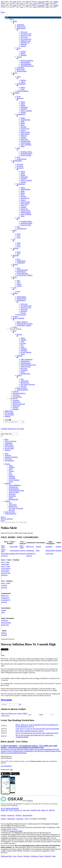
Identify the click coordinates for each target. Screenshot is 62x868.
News (18, 157)
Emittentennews (26, 363)
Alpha (22, 121)
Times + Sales (4, 551)
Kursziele (22, 554)
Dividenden (20, 68)
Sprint (22, 146)
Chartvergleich (14, 551)
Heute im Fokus (26, 367)
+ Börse (11, 19)
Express (23, 130)
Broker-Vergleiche (18, 318)
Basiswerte (20, 98)
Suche (19, 96)
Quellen (19, 375)
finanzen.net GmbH (16, 831)
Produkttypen (21, 114)
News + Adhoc (22, 547)
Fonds (15, 230)
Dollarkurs (27, 856)
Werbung (18, 815)
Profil (38, 551)
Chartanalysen (25, 361)
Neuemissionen (22, 159)
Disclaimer (20, 819)
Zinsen (15, 277)
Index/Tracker (25, 134)
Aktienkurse (20, 25)
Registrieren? (12, 429)
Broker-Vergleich (22, 322)
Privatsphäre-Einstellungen (38, 819)
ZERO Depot (9, 411)
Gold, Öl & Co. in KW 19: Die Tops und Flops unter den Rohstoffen (37, 729)
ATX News (16, 395)
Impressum (11, 815)
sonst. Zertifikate (26, 145)
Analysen (16, 391)
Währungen (24, 107)
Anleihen (16, 248)
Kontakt (3, 815)
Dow (28, 2)
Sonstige (23, 113)
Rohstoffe (24, 44)
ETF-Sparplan (9, 413)
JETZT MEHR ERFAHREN (10, 808)
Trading (15, 293)
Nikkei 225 (44, 810)
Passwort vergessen (19, 404)
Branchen (24, 55)
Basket (23, 123)
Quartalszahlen (25, 62)
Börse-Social (21, 69)
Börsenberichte (25, 374)
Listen (19, 48)
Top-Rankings (17, 397)
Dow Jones (27, 810)
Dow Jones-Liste (26, 39)
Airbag (23, 118)
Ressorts (19, 334)
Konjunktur (24, 370)
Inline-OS (24, 136)
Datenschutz (11, 819)
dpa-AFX (24, 386)
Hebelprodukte (17, 161)
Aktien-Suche (21, 26)
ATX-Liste (24, 32)
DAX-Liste (24, 37)
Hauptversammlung (27, 61)
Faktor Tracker (25, 132)
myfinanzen (9, 443)
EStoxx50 (41, 2)
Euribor (19, 284)
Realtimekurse (21, 28)
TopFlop (23, 52)
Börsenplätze (5, 554)
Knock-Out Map (26, 155)
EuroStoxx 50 (18, 810)
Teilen (3, 655)
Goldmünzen (21, 263)
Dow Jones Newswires (28, 384)
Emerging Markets (22, 91)
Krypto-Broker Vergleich (25, 275)
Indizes (23, 53)
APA (22, 379)
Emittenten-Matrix (26, 154)
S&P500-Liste (25, 43)
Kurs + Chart (3, 547)
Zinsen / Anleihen (26, 111)
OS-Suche (20, 164)
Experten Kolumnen (19, 393)
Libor (18, 282)
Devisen (23, 46)
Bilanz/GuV (30, 547)
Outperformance (26, 143)
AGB (26, 819)
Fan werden (20, 429)
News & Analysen (10, 441)
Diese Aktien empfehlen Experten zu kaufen (30, 731)
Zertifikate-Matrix (26, 152)
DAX (15, 2)
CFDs (14, 288)
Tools (18, 148)
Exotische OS (25, 129)
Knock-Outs (49, 554)
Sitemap (3, 819)
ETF (14, 239)
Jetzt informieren (6, 766)
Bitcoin (41, 856)
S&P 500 (52, 810)
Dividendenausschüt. (27, 66)
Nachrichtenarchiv (22, 390)
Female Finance (22, 71)
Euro (22, 3)
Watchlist (16, 409)
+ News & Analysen (15, 329)
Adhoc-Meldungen (27, 359)
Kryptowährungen (22, 273)
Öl (11, 3)
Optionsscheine (25, 141)
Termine (19, 57)
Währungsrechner (22, 270)
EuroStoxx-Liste (26, 35)
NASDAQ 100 (36, 810)
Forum (15, 327)
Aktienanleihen (25, 120)
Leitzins (19, 286)
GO (20, 704)
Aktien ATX (5, 810)
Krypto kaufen (9, 415)
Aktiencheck (25, 381)
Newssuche (6, 700)
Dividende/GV (31, 554)
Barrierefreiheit (28, 815)
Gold (47, 3)
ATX (2, 2)
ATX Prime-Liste (26, 34)
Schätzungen (30, 551)
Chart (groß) (14, 547)
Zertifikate (16, 93)
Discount (23, 127)
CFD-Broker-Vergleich (24, 325)
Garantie (23, 137)
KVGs (19, 237)
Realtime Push (14, 554)
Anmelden (16, 400)
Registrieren (17, 402)
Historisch (4, 556)
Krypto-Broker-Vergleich (25, 324)
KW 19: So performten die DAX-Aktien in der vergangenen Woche (37, 733)
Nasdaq (56, 2)
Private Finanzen (26, 352)
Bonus (23, 125)
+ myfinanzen (13, 399)
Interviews (24, 368)
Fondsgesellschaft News (28, 365)
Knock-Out (24, 139)
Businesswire (25, 383)
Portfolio (15, 407)
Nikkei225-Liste (26, 41)
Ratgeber (8, 416)
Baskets (23, 105)
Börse (7, 439)
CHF (35, 3)
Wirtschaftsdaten (26, 64)
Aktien (15, 21)
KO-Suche (20, 166)
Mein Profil (16, 406)
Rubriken (20, 356)
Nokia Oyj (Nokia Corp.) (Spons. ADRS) (14, 713)
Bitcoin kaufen (21, 315)
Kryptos (15, 316)
